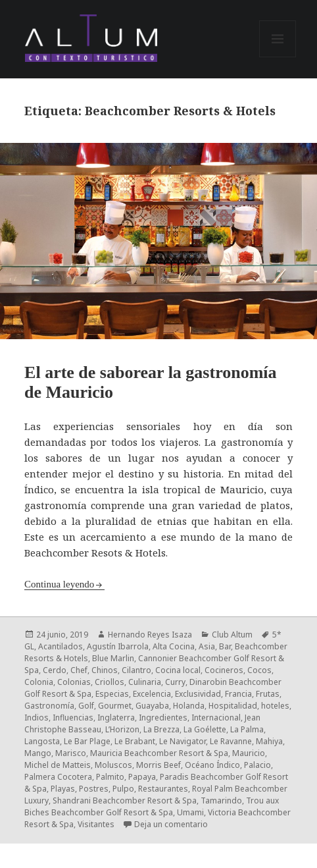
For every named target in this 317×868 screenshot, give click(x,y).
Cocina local (178, 670)
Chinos (105, 670)
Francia (238, 694)
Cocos (259, 670)
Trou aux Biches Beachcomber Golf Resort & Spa (152, 806)
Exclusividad (198, 694)
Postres (94, 789)
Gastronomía (49, 706)
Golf (86, 706)
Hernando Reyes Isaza (150, 635)
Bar (225, 646)
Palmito (110, 777)
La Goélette (205, 729)
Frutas (268, 694)
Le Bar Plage (87, 741)
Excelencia (152, 694)
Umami (190, 812)
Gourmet (115, 706)
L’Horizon (122, 729)
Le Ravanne (231, 741)
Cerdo (55, 670)
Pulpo (123, 789)
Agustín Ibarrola (118, 646)
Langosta (42, 741)
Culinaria (145, 682)
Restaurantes (163, 789)
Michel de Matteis (58, 765)
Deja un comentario (171, 824)
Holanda (189, 706)
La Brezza (161, 729)
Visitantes (96, 824)
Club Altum (232, 635)
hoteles (275, 706)
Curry (175, 682)
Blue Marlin (113, 658)
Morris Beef (158, 765)
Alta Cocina (174, 646)
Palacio (257, 765)
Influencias (73, 718)
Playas (63, 789)
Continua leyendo (59, 584)
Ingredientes (163, 718)
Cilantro (136, 670)
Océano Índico (212, 765)
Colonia (39, 682)
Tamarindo (221, 800)
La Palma (247, 729)
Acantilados (61, 646)
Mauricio (249, 753)
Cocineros (224, 670)
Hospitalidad (233, 706)
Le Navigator (183, 741)
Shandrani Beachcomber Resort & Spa (125, 800)
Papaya (142, 777)
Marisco (71, 753)
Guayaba (152, 706)
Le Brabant (135, 741)
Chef (79, 670)
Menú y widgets (278, 57)
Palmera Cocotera (58, 777)
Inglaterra (116, 718)
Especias (112, 694)
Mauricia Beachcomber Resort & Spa (159, 753)
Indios (37, 718)
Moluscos (113, 765)
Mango (38, 753)
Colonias (74, 682)
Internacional (216, 718)
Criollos (110, 682)
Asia (207, 646)
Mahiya (269, 741)
